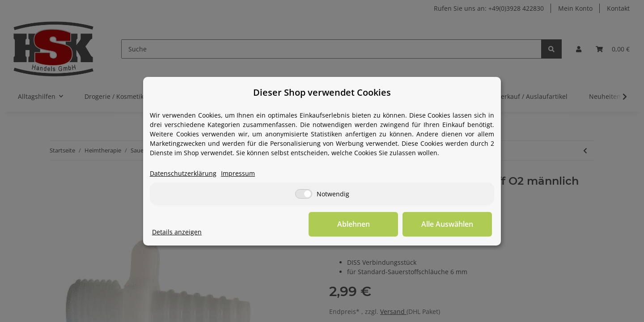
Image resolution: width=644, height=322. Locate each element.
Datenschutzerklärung (183, 173)
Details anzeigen (177, 232)
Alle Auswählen (447, 224)
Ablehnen (354, 224)
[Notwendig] (304, 194)
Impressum (238, 173)
